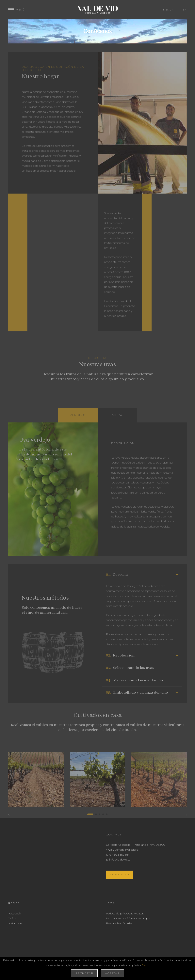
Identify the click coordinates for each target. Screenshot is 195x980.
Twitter (13, 918)
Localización (119, 875)
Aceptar (112, 973)
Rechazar (84, 973)
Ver (144, 965)
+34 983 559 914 (119, 855)
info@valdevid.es (120, 860)
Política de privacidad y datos (125, 913)
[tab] (78, 415)
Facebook (15, 913)
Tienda (168, 10)
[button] (90, 814)
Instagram (15, 923)
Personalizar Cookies (119, 923)
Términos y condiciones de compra (128, 918)
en (185, 10)
